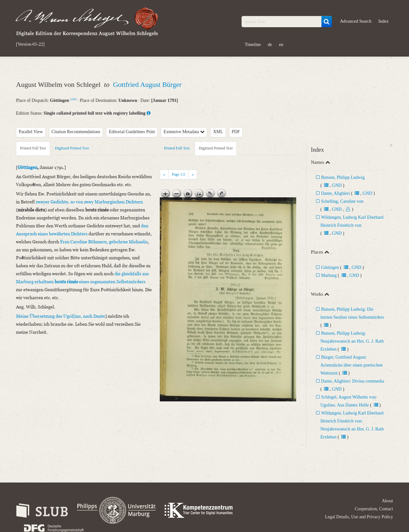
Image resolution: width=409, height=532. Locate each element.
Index (383, 21)
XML (218, 132)
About (387, 501)
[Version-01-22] (30, 44)
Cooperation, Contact (374, 509)
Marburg (329, 275)
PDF (236, 132)
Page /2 (178, 174)
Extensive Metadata (184, 132)
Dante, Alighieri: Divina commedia (353, 381)
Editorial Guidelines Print (132, 132)
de (270, 45)
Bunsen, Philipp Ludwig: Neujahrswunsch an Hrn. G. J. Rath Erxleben (352, 341)
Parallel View (31, 132)
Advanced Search (356, 21)
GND (73, 99)
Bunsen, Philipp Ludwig (343, 177)
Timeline (253, 45)
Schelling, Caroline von (342, 201)
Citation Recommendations (76, 132)
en (281, 45)
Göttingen (330, 267)
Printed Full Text (33, 148)
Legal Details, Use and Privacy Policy (359, 517)
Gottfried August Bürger (147, 84)
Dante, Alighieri (336, 193)
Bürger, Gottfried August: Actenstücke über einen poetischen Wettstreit (352, 365)
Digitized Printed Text (72, 148)
